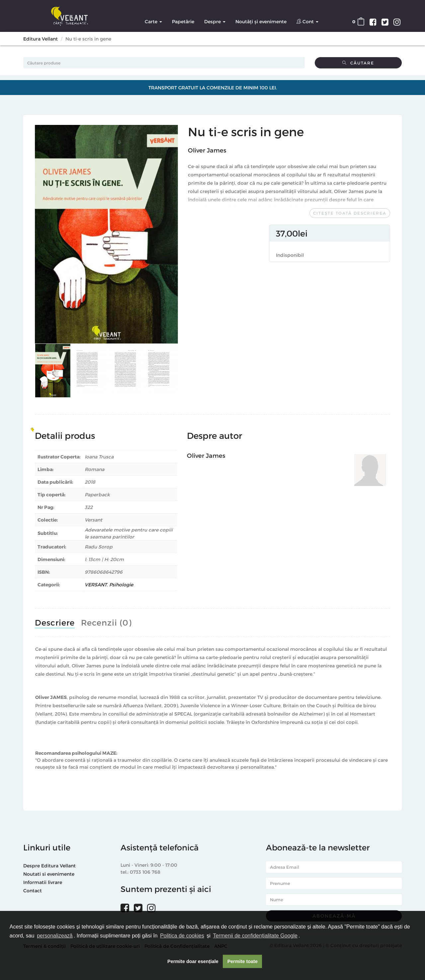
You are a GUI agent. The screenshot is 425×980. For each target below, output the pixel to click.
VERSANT (96, 585)
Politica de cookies (182, 936)
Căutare (358, 63)
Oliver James (207, 150)
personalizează (55, 936)
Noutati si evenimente (49, 874)
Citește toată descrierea (350, 213)
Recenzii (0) (106, 622)
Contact (33, 890)
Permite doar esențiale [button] (193, 961)
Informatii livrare (43, 882)
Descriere (55, 622)
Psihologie (121, 585)
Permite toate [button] (243, 961)
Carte (153, 21)
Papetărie (183, 21)
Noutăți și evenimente (261, 21)
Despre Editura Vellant (49, 866)
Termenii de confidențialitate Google (255, 936)
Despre (215, 21)
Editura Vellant (41, 39)
